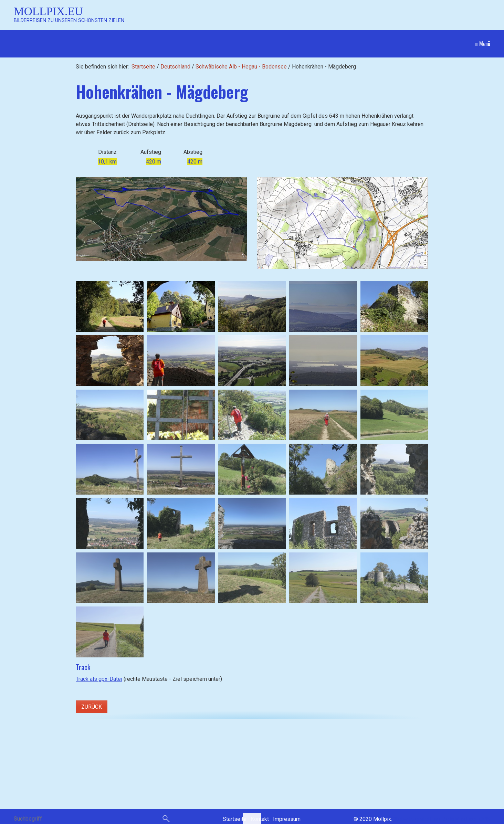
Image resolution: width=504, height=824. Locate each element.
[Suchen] (166, 819)
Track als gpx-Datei (99, 679)
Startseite (143, 67)
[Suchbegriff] (92, 819)
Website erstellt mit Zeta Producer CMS (442, 819)
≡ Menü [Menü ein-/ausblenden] (482, 44)
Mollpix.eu (48, 11)
